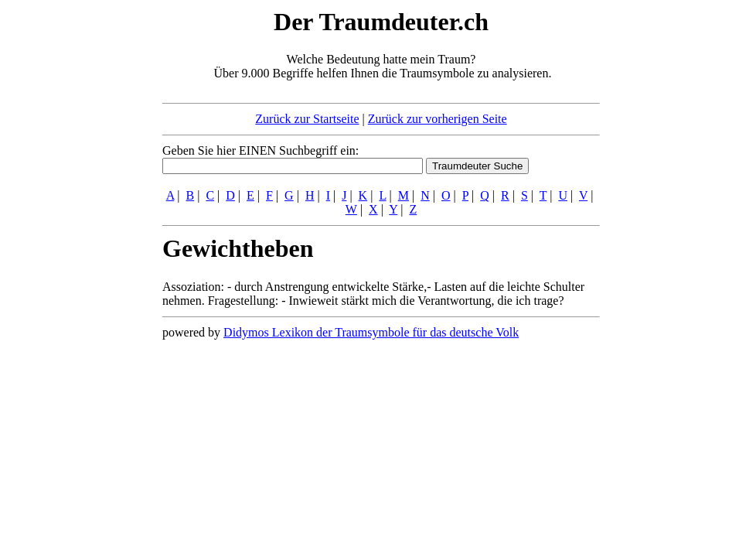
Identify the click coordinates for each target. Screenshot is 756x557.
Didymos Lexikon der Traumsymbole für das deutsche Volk (371, 332)
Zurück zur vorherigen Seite (438, 119)
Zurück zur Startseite (307, 119)
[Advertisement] (68, 238)
